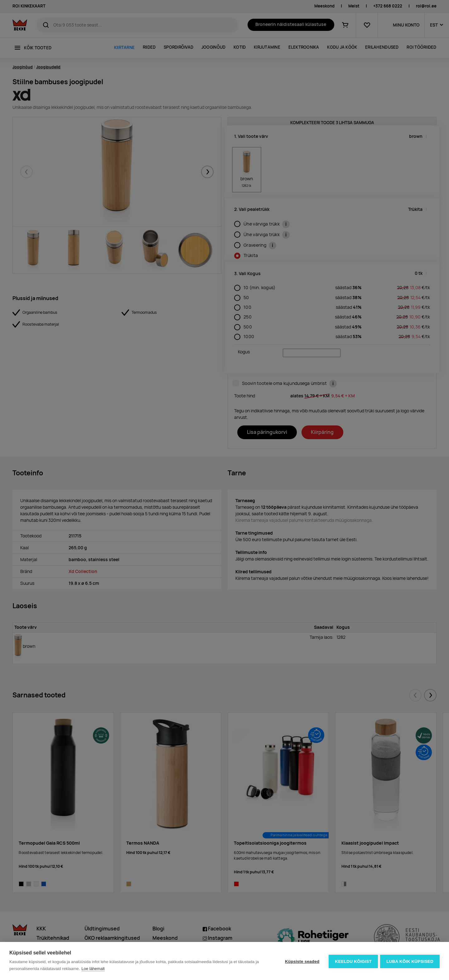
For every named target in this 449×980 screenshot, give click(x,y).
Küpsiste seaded (301, 961)
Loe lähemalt (93, 969)
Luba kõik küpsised (410, 961)
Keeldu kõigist (353, 961)
